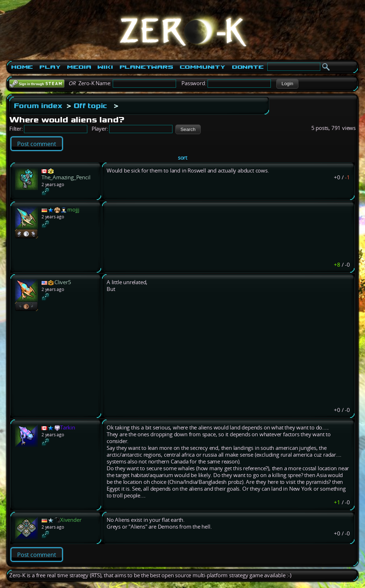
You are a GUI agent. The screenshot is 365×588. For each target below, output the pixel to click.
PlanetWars (146, 67)
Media (79, 67)
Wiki (105, 67)
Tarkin (68, 427)
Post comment (37, 144)
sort (182, 158)
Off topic (90, 106)
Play (50, 67)
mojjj (73, 210)
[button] (287, 84)
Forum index (38, 106)
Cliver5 (63, 282)
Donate (248, 67)
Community (203, 67)
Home (22, 67)
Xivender (71, 520)
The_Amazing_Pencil (66, 177)
